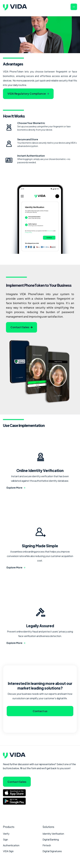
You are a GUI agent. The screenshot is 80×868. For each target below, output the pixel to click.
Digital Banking (51, 839)
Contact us (40, 713)
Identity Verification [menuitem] (53, 834)
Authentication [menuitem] (11, 845)
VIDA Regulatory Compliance (28, 94)
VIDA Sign (8, 851)
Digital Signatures (52, 851)
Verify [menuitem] (6, 834)
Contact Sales (21, 327)
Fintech (47, 845)
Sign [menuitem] (5, 839)
